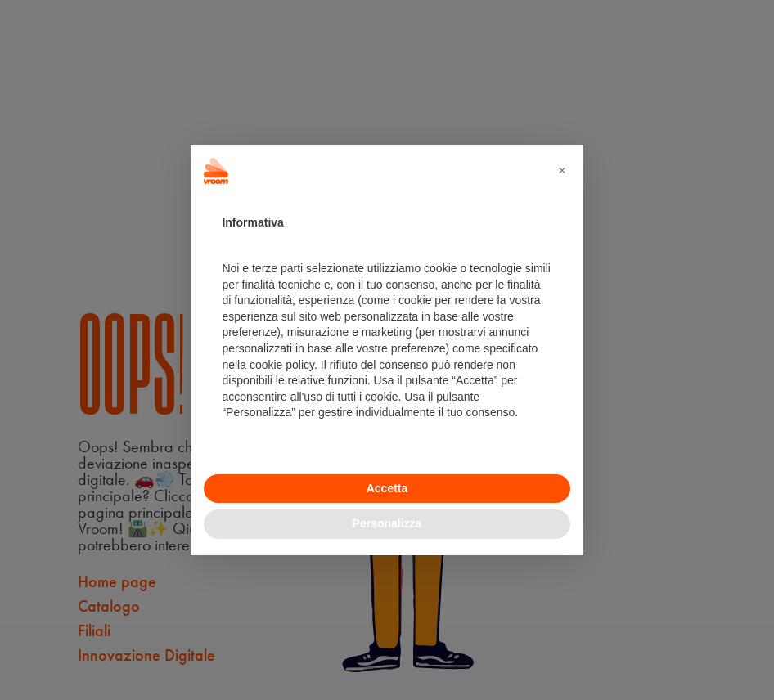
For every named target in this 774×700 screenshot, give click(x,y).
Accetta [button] (387, 488)
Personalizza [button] (387, 523)
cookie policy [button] (282, 365)
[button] (562, 171)
